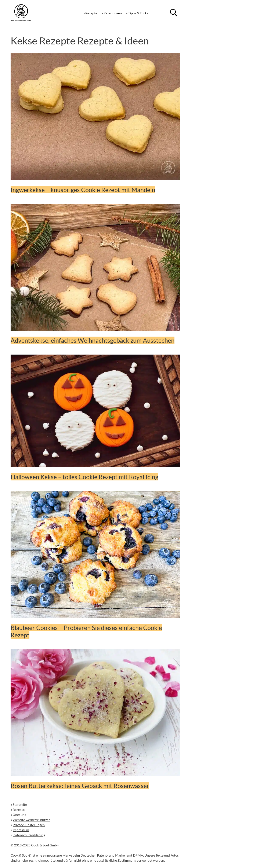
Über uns (19, 815)
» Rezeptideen (112, 13)
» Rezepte (90, 13)
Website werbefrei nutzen (32, 820)
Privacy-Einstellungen (29, 825)
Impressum (21, 830)
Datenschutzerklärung (29, 835)
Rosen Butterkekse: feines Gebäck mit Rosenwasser (80, 786)
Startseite (20, 804)
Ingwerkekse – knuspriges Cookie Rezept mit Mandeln (83, 190)
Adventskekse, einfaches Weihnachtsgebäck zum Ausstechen (93, 340)
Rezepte (19, 810)
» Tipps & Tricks (137, 13)
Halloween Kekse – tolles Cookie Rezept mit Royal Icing (84, 477)
